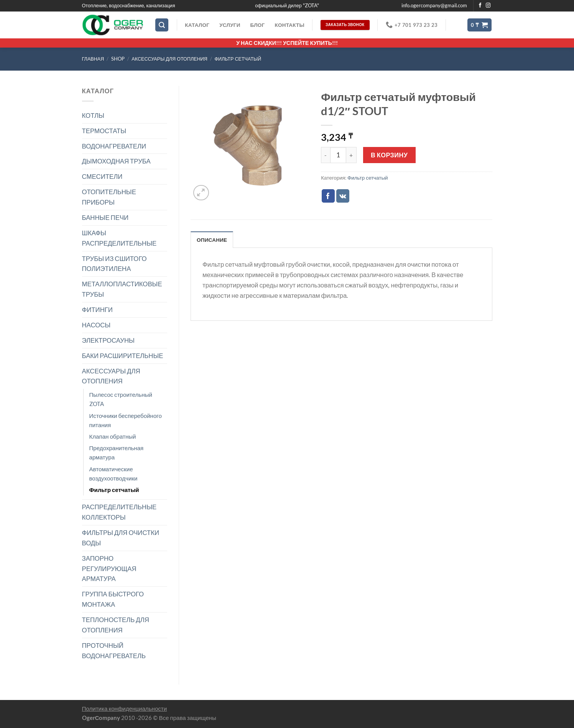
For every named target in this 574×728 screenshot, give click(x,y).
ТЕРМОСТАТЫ (104, 131)
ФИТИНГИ (97, 310)
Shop (118, 59)
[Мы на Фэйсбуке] (480, 6)
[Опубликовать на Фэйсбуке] (328, 196)
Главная (93, 59)
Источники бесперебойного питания (126, 420)
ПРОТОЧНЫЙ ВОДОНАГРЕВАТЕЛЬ (114, 650)
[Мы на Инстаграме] (488, 6)
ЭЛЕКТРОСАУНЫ (108, 340)
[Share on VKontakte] (343, 196)
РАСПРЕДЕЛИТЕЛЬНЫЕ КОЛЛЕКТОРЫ (119, 512)
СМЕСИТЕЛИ (102, 176)
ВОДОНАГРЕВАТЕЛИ (114, 146)
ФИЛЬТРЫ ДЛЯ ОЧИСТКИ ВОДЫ (121, 538)
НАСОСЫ (96, 325)
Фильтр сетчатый (238, 59)
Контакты (289, 25)
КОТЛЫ (93, 115)
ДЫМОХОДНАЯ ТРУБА (116, 161)
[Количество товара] (338, 155)
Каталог (197, 25)
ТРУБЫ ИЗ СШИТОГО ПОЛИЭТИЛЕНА (114, 264)
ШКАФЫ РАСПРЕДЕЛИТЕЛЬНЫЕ (119, 238)
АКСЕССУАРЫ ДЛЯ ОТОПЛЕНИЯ (169, 59)
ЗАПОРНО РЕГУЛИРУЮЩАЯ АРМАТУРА (109, 569)
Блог (258, 25)
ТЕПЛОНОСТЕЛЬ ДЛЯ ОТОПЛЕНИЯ (116, 625)
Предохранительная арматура (117, 452)
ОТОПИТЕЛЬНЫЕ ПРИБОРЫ (109, 197)
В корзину (389, 155)
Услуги (230, 25)
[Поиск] (162, 25)
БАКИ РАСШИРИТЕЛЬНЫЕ (123, 356)
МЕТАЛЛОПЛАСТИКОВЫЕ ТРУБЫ (122, 289)
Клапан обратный (113, 436)
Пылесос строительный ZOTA (121, 399)
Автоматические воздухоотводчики (113, 474)
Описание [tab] (212, 240)
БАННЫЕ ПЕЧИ (105, 217)
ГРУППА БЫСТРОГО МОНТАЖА (113, 599)
